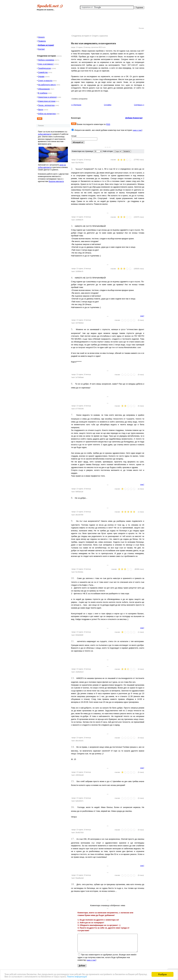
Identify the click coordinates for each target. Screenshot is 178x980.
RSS (108, 124)
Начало (41, 37)
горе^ (142, 316)
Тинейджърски (44, 68)
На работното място (47, 85)
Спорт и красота (45, 81)
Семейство (43, 72)
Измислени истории (47, 101)
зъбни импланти (44, 134)
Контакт (41, 49)
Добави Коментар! (134, 118)
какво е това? (138, 130)
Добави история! (46, 45)
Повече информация (98, 977)
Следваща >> (139, 105)
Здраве (41, 76)
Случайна (108, 105)
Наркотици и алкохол (47, 97)
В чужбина (43, 93)
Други (41, 110)
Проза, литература (46, 105)
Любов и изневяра (46, 60)
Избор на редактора (47, 114)
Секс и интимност (46, 64)
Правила (42, 41)
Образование (44, 89)
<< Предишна (76, 105)
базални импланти (56, 181)
